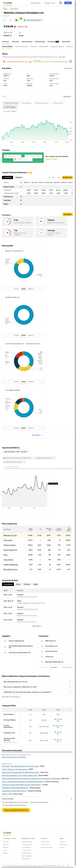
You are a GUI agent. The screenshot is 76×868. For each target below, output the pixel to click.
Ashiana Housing (10, 545)
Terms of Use (45, 844)
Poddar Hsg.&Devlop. (11, 565)
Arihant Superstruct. (11, 550)
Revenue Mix (44, 46)
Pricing (62, 847)
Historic (31, 289)
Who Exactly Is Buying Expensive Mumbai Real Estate (21, 772)
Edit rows (67, 177)
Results (5, 853)
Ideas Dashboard (27, 842)
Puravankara (8, 540)
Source (17, 289)
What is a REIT (7, 794)
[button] (7, 529)
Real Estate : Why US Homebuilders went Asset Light (20, 766)
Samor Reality (8, 560)
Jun (44, 740)
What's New (63, 844)
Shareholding (40, 42)
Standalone (19, 177)
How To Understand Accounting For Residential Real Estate (23, 782)
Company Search (27, 844)
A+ (53, 178)
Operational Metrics (57, 46)
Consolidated (8, 177)
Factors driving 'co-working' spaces (15, 769)
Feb (30, 740)
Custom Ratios (7, 46)
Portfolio (6, 844)
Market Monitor (27, 853)
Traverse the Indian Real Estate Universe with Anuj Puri (21, 785)
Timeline (6, 842)
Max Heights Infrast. (11, 569)
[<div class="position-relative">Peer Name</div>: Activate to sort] (14, 529)
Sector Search (26, 847)
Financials (15, 42)
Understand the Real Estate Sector (14, 791)
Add (10, 107)
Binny (6, 555)
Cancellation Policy (47, 847)
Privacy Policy (45, 842)
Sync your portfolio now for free (16, 810)
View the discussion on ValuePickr (14, 757)
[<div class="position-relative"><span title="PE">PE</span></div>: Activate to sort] (40, 529)
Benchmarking (27, 42)
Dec (58, 741)
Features (62, 842)
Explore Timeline (52, 159)
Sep (61, 740)
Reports (53, 42)
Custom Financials (21, 46)
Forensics (33, 46)
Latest (24, 289)
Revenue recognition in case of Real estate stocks (20, 775)
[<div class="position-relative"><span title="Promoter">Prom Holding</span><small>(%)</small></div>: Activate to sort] (58, 529)
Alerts (5, 850)
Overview (5, 42)
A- (50, 178)
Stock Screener (27, 850)
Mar (41, 740)
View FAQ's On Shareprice (11, 697)
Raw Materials (26, 859)
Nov (47, 740)
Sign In (68, 3)
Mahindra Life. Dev (10, 535)
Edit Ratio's (69, 68)
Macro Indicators (27, 856)
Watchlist (6, 847)
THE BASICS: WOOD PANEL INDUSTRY (15, 788)
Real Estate (66, 42)
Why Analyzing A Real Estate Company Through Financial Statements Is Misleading (31, 779)
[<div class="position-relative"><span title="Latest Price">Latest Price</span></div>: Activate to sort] (30, 529)
